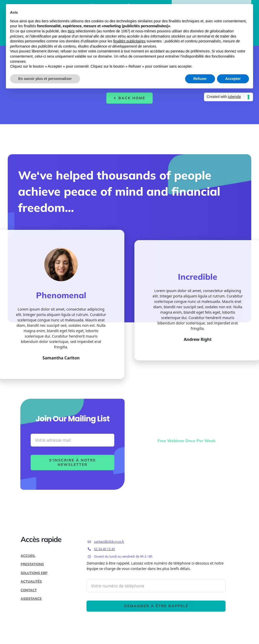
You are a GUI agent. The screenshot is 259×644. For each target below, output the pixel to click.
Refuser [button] (200, 79)
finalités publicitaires (129, 41)
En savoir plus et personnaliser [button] (45, 79)
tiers (71, 31)
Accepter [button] (233, 79)
